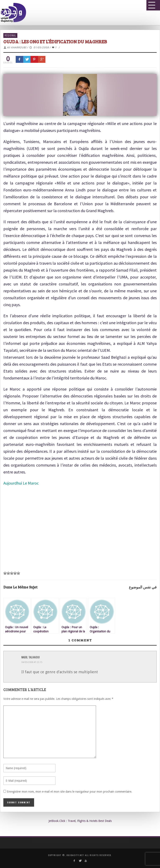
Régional (10, 35)
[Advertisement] (78, 536)
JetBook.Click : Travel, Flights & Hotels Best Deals (80, 821)
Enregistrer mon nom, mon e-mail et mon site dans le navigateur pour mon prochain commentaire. (70, 792)
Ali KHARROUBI (17, 48)
